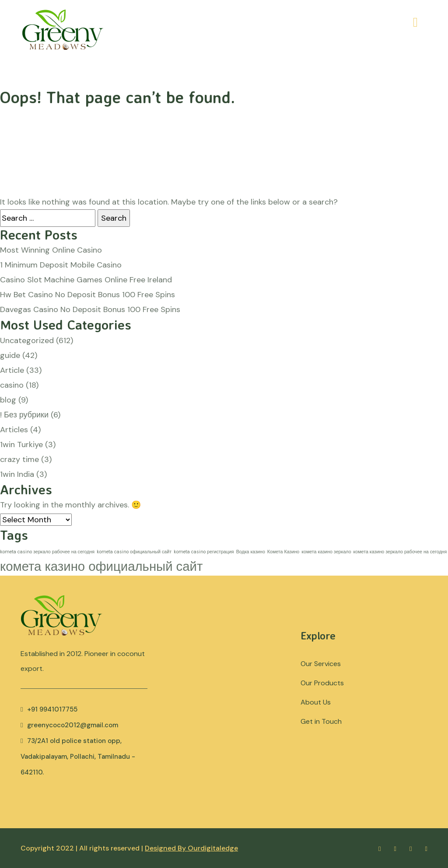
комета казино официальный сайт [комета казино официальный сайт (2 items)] (101, 566)
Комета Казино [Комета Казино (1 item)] (283, 552)
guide (10, 355)
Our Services (321, 664)
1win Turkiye (21, 444)
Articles (14, 430)
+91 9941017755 (49, 709)
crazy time (19, 459)
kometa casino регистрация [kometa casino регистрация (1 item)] (204, 552)
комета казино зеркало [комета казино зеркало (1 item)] (326, 552)
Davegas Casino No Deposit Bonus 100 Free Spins (90, 309)
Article (12, 370)
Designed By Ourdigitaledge (191, 848)
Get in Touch (321, 721)
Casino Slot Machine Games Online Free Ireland (86, 280)
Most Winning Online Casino (51, 250)
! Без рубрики (24, 415)
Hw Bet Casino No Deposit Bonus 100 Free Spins (87, 295)
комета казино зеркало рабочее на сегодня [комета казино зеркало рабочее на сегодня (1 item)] (400, 552)
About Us (316, 702)
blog (8, 400)
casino (12, 385)
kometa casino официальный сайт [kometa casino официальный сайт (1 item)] (134, 552)
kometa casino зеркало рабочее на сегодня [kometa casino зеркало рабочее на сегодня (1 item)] (47, 552)
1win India (17, 474)
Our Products (322, 683)
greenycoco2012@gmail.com (69, 725)
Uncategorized (27, 340)
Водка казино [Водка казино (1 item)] (251, 552)
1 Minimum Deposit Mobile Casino (61, 265)
